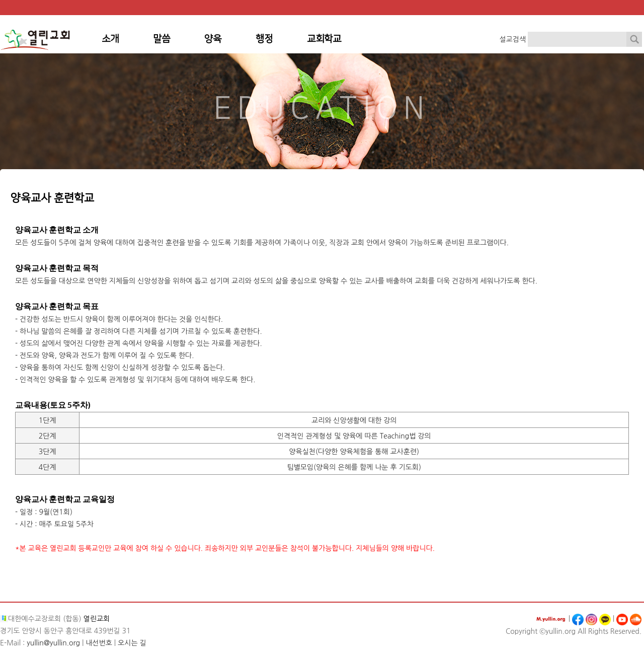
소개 (110, 39)
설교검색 (512, 39)
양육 (213, 39)
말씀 (162, 39)
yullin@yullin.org (53, 643)
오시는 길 (132, 643)
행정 (264, 39)
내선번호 (99, 643)
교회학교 (324, 39)
